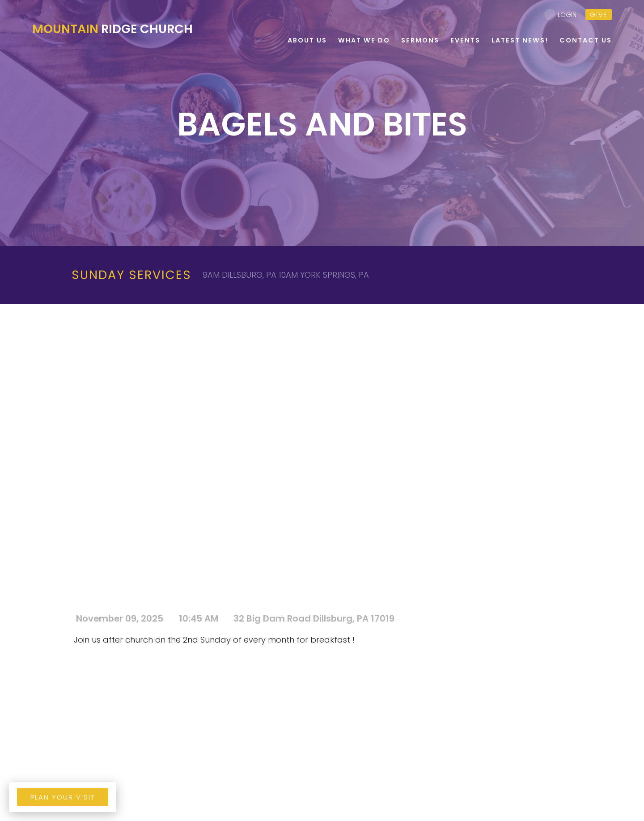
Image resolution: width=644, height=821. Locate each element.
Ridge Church (112, 29)
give (599, 15)
